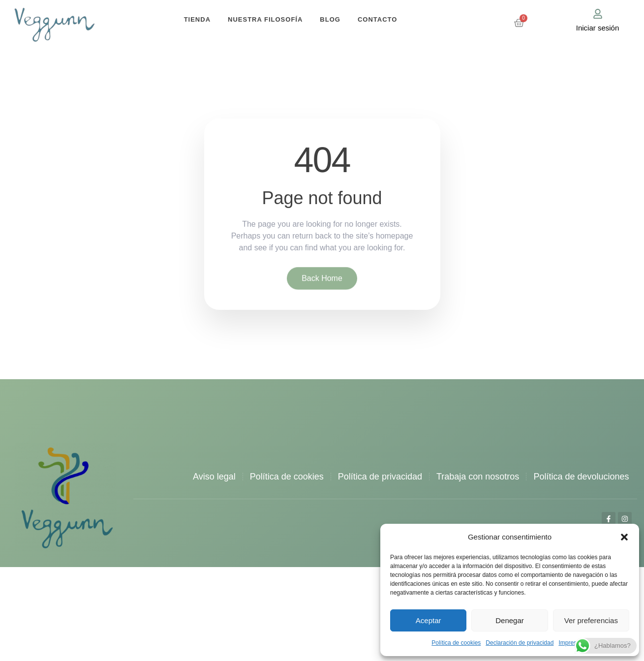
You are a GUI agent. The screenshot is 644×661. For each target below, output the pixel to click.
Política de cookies (456, 643)
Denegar (510, 620)
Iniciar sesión (598, 28)
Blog (330, 19)
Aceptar (429, 620)
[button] (624, 537)
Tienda (197, 19)
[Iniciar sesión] (598, 14)
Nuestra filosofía (265, 19)
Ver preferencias (591, 620)
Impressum (573, 643)
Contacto (377, 19)
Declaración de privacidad (520, 643)
